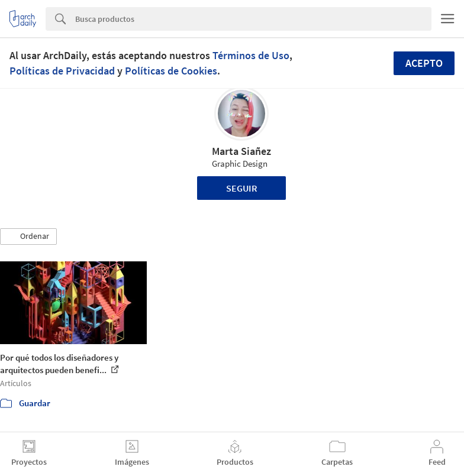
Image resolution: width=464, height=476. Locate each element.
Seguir (242, 188)
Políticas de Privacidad (62, 71)
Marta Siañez (241, 151)
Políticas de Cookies (171, 71)
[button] (28, 237)
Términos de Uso (251, 55)
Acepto (424, 63)
